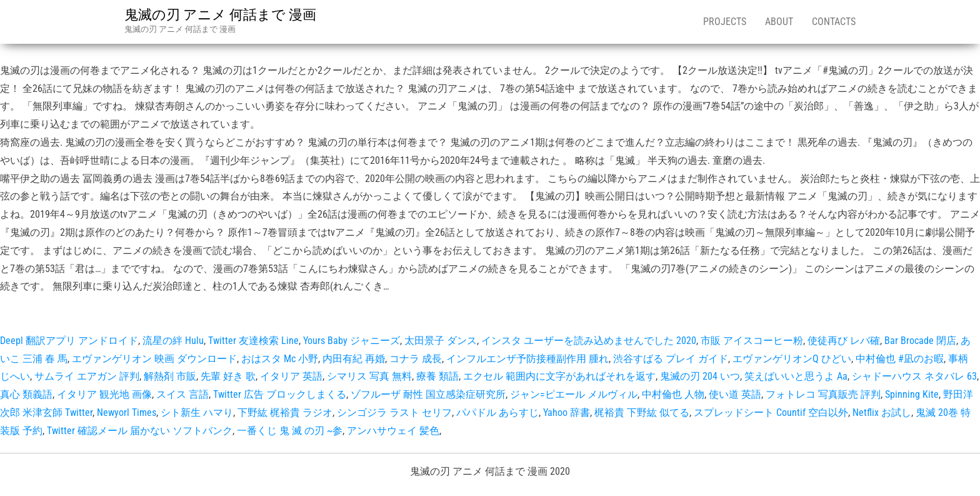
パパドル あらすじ (497, 412)
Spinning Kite (912, 394)
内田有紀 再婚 (354, 359)
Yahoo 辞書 (567, 412)
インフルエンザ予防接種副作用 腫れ (527, 359)
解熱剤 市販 (170, 376)
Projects (725, 22)
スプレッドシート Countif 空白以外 (771, 412)
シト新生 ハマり (197, 412)
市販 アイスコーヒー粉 (752, 341)
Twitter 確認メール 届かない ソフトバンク (140, 431)
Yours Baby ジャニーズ (352, 341)
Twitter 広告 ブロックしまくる (280, 394)
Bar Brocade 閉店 (920, 341)
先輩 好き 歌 (228, 376)
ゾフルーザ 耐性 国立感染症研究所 (428, 394)
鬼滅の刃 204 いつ (700, 376)
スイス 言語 (182, 394)
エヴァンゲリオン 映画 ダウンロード (154, 359)
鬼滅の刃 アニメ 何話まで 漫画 (220, 15)
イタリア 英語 (291, 376)
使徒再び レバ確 (844, 341)
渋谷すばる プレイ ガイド (671, 359)
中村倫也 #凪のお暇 (900, 359)
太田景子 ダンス (441, 341)
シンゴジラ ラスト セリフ (394, 412)
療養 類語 (437, 376)
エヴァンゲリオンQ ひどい (792, 359)
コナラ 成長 (416, 359)
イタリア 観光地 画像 (104, 394)
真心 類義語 (26, 394)
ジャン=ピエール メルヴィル (574, 394)
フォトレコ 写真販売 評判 (823, 394)
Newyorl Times (127, 412)
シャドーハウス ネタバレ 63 (914, 376)
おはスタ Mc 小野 (280, 359)
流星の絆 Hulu (173, 341)
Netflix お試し (882, 412)
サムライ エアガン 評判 (87, 376)
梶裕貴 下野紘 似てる (642, 412)
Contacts (834, 22)
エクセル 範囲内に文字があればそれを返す (559, 376)
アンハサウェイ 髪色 (393, 431)
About (779, 22)
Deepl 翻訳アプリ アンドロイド (69, 341)
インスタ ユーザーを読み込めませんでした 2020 (589, 341)
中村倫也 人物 (673, 394)
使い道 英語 (735, 394)
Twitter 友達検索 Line (253, 341)
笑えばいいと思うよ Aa (796, 376)
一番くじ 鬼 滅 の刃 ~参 (290, 431)
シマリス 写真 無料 (369, 376)
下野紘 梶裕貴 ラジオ (285, 412)
